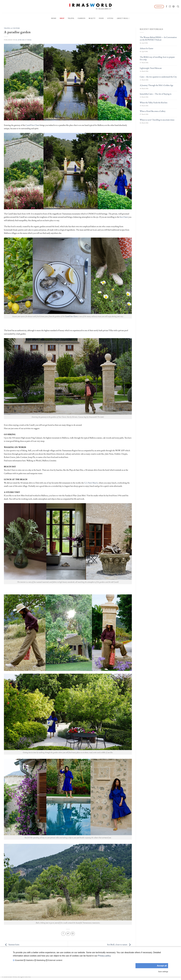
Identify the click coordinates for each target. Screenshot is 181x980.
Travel (71, 18)
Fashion (82, 18)
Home (54, 18)
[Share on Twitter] (68, 934)
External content (55, 960)
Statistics (30, 960)
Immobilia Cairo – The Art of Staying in (156, 94)
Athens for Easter (147, 48)
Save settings (163, 972)
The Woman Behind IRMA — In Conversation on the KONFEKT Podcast (158, 38)
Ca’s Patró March (91, 483)
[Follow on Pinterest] (173, 7)
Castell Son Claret (33, 125)
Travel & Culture (12, 28)
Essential (19, 960)
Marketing (41, 960)
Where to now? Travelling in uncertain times (157, 120)
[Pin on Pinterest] (73, 934)
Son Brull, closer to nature (119, 944)
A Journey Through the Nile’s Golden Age (156, 85)
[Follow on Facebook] (167, 7)
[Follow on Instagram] (170, 7)
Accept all (162, 966)
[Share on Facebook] (63, 934)
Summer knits (12, 944)
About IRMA (123, 18)
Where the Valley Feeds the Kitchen (154, 102)
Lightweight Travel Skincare (151, 68)
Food (101, 18)
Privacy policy (104, 956)
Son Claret (124, 217)
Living (110, 18)
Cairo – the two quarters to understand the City (158, 77)
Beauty (92, 18)
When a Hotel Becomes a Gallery (153, 111)
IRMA (29, 40)
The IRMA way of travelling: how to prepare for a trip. (157, 58)
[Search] (178, 6)
